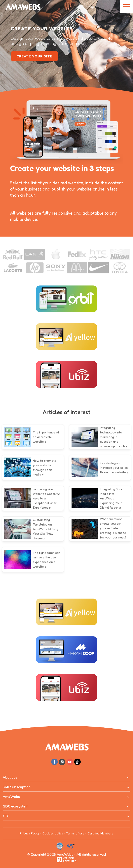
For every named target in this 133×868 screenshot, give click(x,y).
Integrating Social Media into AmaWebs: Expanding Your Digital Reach (112, 498)
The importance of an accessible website (46, 437)
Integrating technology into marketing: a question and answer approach (112, 437)
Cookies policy (53, 833)
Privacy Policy (30, 833)
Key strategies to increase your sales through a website (114, 468)
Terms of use (75, 833)
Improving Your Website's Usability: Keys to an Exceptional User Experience (46, 498)
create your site (34, 56)
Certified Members (100, 833)
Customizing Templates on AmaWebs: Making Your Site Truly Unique (45, 529)
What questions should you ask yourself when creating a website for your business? (113, 528)
